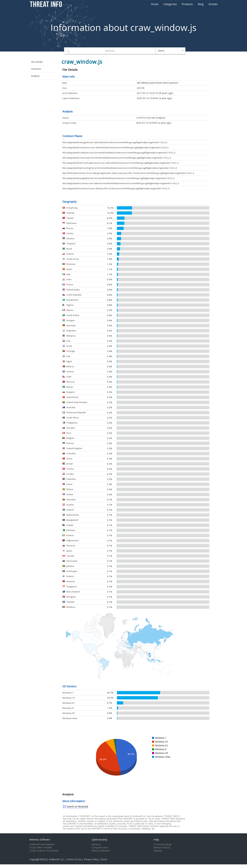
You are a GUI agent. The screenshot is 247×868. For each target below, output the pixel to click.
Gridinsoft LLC (56, 859)
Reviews (158, 851)
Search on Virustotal (77, 806)
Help (156, 839)
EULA (104, 859)
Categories (170, 4)
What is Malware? (101, 851)
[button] (171, 51)
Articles (213, 4)
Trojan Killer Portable (41, 848)
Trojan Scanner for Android (44, 851)
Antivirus (96, 844)
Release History (162, 848)
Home (155, 4)
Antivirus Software (40, 839)
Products (187, 4)
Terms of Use (74, 859)
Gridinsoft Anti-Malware (42, 844)
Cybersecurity (99, 839)
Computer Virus (100, 848)
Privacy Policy (91, 859)
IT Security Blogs (163, 844)
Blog (201, 4)
